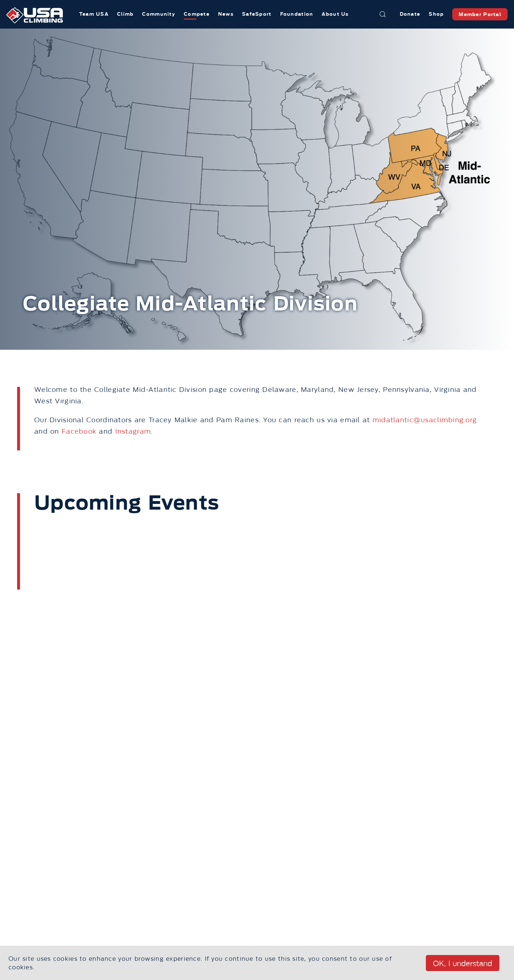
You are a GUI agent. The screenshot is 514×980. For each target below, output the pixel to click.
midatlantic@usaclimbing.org (425, 420)
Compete (197, 14)
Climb (125, 14)
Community (159, 14)
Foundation (297, 14)
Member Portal (480, 14)
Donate (410, 14)
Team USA (94, 14)
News (226, 14)
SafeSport (257, 14)
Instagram (133, 431)
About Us (335, 14)
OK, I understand (463, 964)
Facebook (79, 431)
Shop (436, 14)
